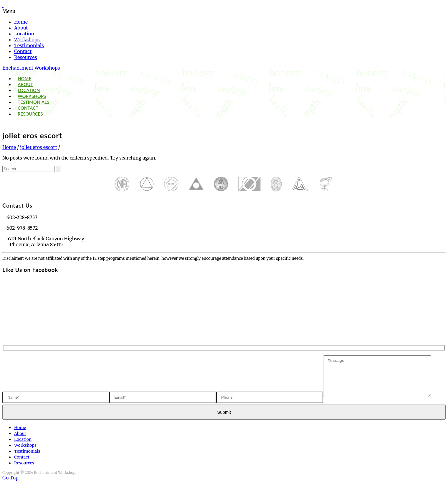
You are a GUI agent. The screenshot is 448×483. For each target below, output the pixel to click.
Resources (26, 57)
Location (24, 34)
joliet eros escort (39, 147)
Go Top (10, 478)
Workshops (27, 40)
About (21, 28)
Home (21, 22)
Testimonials (29, 45)
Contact (23, 51)
